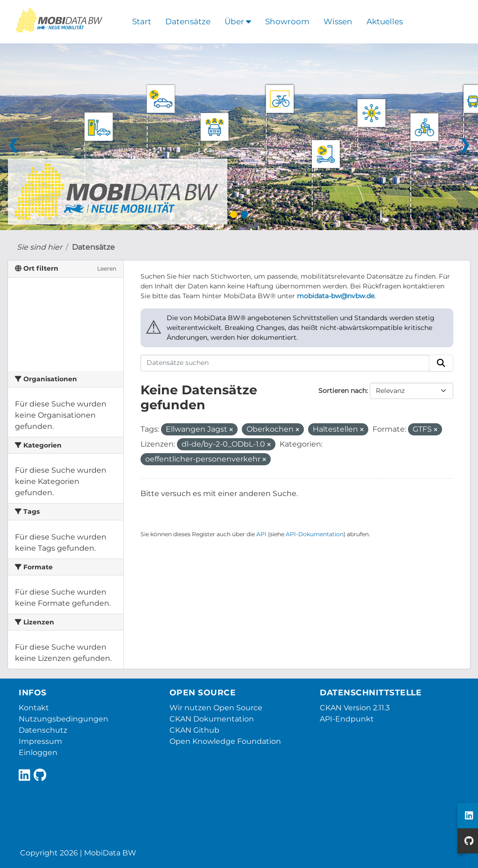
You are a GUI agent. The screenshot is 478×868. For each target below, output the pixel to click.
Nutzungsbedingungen (63, 719)
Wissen (338, 21)
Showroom (287, 21)
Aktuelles (385, 21)
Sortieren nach (342, 391)
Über (238, 21)
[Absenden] (441, 363)
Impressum (40, 741)
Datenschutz (43, 730)
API (261, 534)
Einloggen (38, 752)
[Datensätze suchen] (285, 363)
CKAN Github (194, 730)
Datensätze (188, 21)
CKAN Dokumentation (212, 719)
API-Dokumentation (315, 534)
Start (142, 21)
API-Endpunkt (347, 719)
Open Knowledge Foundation (225, 741)
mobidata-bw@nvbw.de (336, 296)
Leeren (107, 269)
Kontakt (34, 708)
